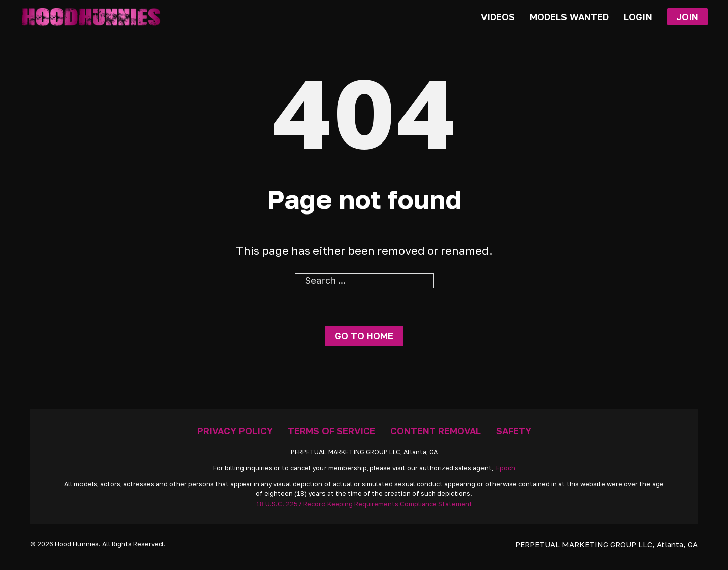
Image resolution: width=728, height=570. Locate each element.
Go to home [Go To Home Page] (364, 336)
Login (638, 17)
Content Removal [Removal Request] (436, 431)
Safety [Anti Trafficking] (514, 431)
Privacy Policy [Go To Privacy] (235, 431)
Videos (498, 17)
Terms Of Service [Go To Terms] (332, 431)
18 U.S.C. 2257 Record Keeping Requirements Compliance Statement (364, 504)
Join (687, 17)
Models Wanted (569, 17)
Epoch (506, 468)
